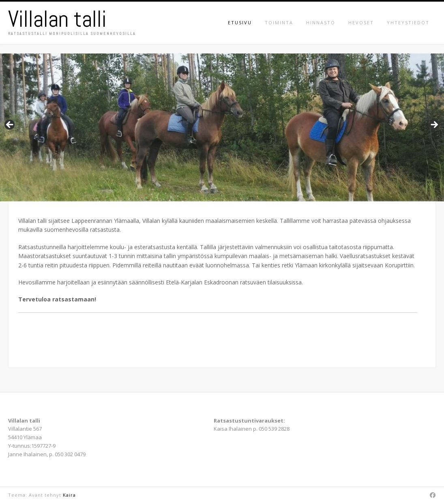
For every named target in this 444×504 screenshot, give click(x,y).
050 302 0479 (70, 454)
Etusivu (240, 22)
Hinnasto (321, 22)
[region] (222, 127)
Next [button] (434, 125)
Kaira (69, 495)
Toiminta (279, 22)
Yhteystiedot (408, 22)
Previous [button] (10, 125)
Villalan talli (57, 19)
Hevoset (361, 22)
